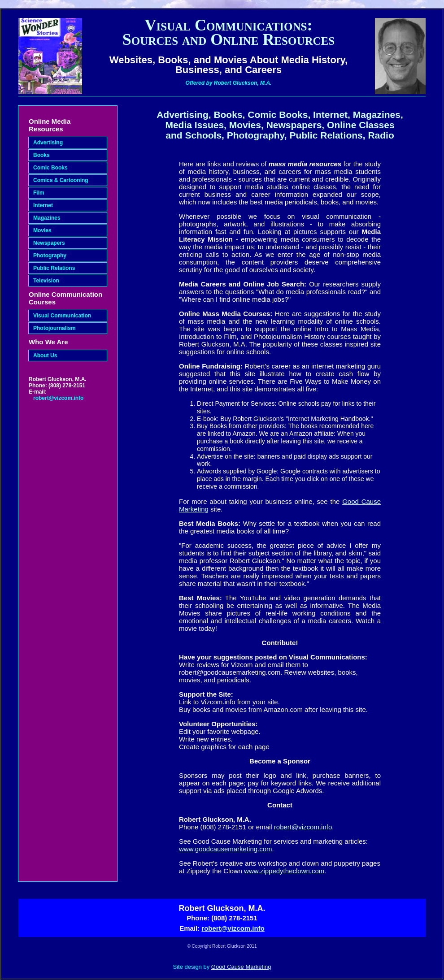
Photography (50, 256)
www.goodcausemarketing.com (226, 849)
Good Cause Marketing (241, 967)
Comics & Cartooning (61, 180)
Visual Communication (62, 316)
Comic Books (50, 168)
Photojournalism (54, 328)
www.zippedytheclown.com (284, 871)
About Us (45, 356)
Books (41, 155)
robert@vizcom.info (56, 398)
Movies (42, 230)
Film (39, 193)
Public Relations (54, 268)
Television (46, 281)
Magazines (47, 218)
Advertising (48, 143)
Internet (43, 205)
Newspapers (49, 243)
